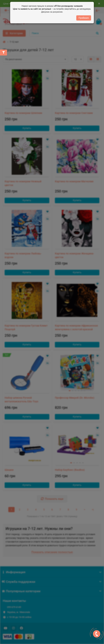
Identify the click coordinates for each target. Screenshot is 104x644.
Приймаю (84, 18)
